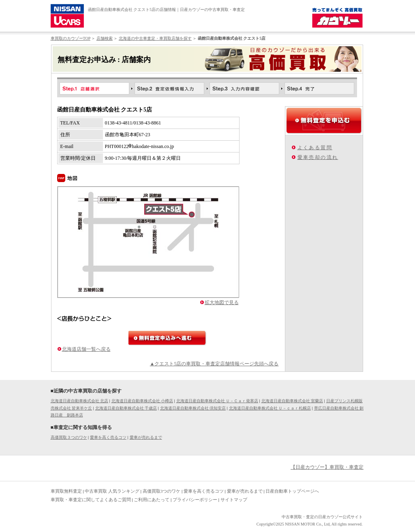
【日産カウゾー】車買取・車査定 (327, 467)
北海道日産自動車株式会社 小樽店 (142, 401)
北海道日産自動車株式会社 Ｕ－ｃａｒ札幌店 (270, 408)
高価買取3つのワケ (162, 491)
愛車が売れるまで (146, 437)
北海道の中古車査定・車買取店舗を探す (155, 38)
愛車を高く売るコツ (108, 437)
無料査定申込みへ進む (167, 338)
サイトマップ (234, 500)
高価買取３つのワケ (69, 437)
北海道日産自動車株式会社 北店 (80, 401)
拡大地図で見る (222, 302)
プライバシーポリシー (195, 500)
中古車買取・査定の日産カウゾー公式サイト (322, 517)
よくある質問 (315, 148)
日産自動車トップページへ (292, 491)
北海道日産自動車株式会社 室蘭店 (292, 401)
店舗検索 (105, 38)
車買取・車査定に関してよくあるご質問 (91, 500)
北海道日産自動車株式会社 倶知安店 (193, 408)
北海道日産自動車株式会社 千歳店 (126, 408)
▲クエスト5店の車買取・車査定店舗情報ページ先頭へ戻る (214, 364)
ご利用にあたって (152, 500)
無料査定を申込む (324, 120)
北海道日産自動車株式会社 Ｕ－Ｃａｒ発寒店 (217, 401)
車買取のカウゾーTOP (71, 38)
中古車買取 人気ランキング (112, 491)
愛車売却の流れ (318, 157)
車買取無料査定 (66, 491)
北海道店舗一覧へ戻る (86, 349)
